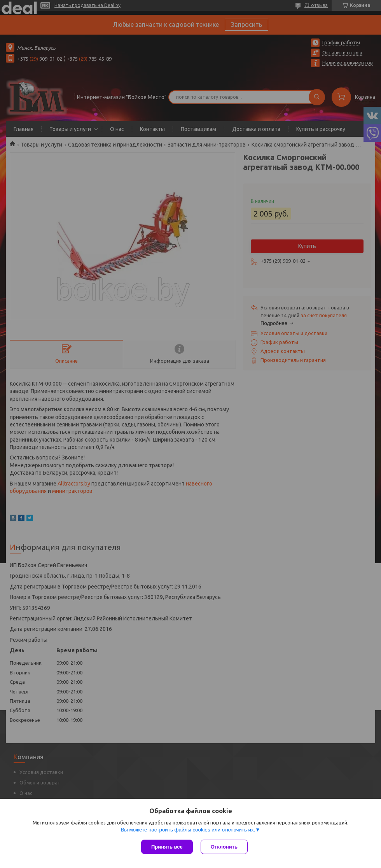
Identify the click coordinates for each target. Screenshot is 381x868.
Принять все (167, 847)
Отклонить (224, 847)
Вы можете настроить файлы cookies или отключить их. (188, 830)
